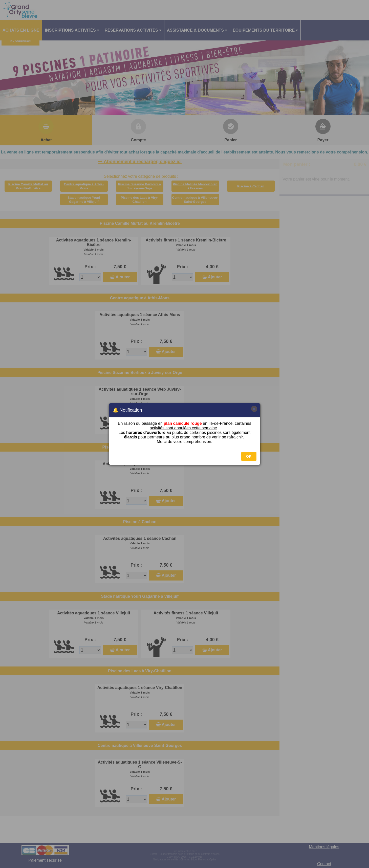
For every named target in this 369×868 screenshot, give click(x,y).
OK (249, 456)
